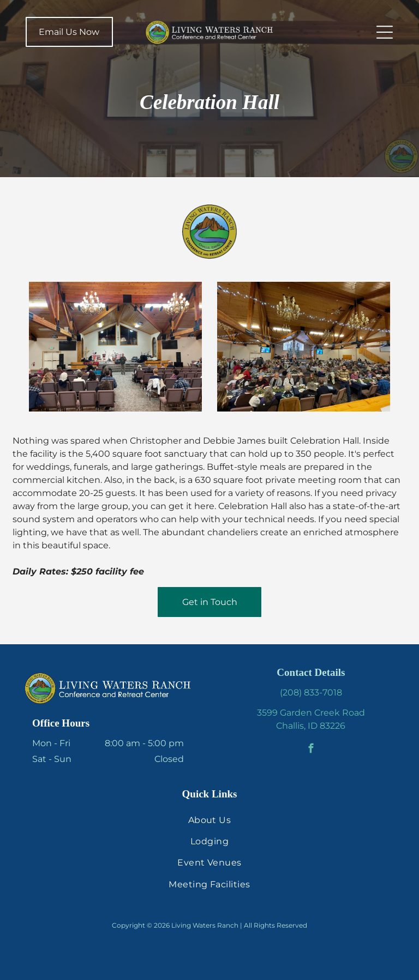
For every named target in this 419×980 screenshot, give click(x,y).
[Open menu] (385, 32)
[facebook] (311, 750)
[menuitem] (209, 819)
